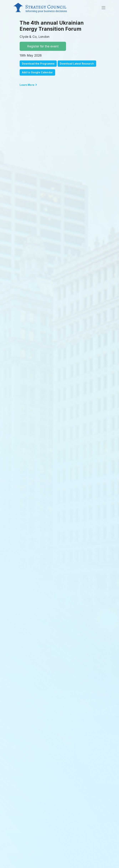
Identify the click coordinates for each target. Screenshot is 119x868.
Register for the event (43, 46)
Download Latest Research (77, 64)
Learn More (27, 85)
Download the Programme (38, 64)
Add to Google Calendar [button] (37, 72)
